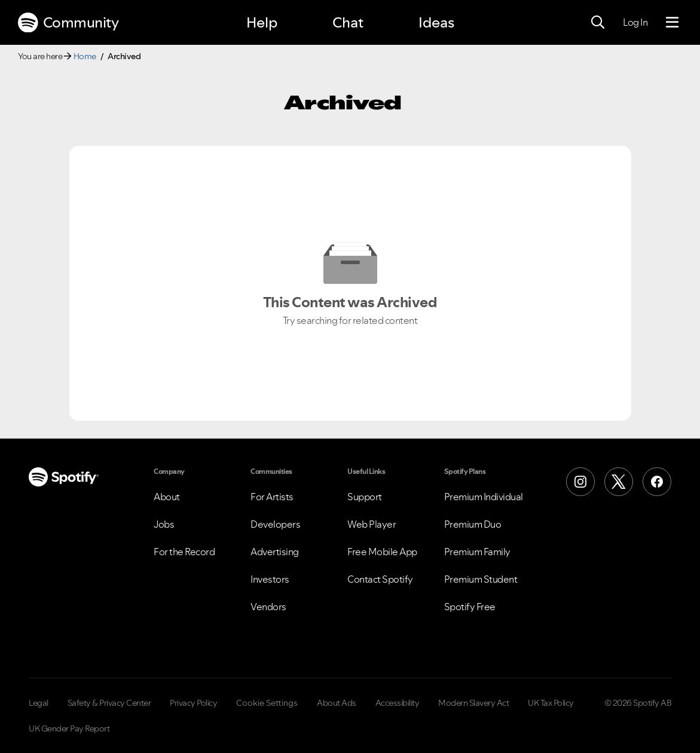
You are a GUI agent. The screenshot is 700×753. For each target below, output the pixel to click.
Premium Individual (484, 497)
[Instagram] (580, 482)
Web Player (372, 524)
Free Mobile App (382, 552)
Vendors (268, 607)
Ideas (436, 22)
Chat (348, 22)
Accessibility (398, 703)
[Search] (598, 23)
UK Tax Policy (551, 703)
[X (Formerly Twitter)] (619, 482)
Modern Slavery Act (473, 703)
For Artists (272, 497)
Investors (270, 579)
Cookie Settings (267, 703)
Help (262, 22)
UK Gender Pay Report (69, 728)
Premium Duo (473, 524)
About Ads (337, 703)
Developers (275, 524)
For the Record (184, 552)
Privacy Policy (193, 703)
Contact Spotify (380, 579)
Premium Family (477, 552)
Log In (635, 22)
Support (365, 497)
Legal (39, 703)
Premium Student (481, 579)
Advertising (275, 552)
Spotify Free (470, 607)
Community (68, 23)
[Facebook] (657, 482)
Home (85, 56)
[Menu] (672, 23)
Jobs (164, 524)
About (167, 497)
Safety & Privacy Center (109, 703)
